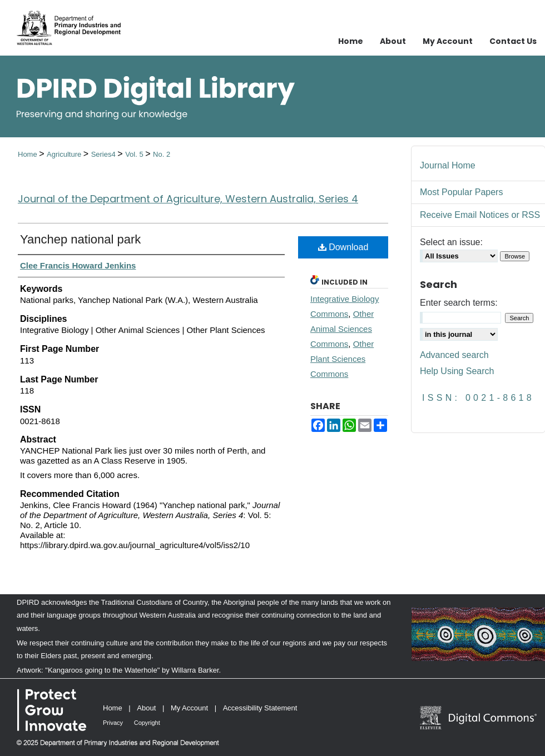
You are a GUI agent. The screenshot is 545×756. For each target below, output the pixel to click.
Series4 (105, 154)
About (146, 708)
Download (343, 247)
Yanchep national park (80, 239)
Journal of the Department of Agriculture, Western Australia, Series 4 (188, 199)
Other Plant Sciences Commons (342, 359)
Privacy (113, 723)
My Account (189, 708)
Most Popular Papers (461, 192)
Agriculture (65, 154)
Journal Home (448, 165)
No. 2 (162, 154)
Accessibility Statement (260, 708)
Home (28, 154)
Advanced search (454, 355)
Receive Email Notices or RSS (480, 215)
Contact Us (513, 41)
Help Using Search (457, 371)
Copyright (147, 723)
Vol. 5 (135, 154)
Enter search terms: (459, 303)
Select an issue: (451, 242)
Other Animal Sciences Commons (342, 329)
